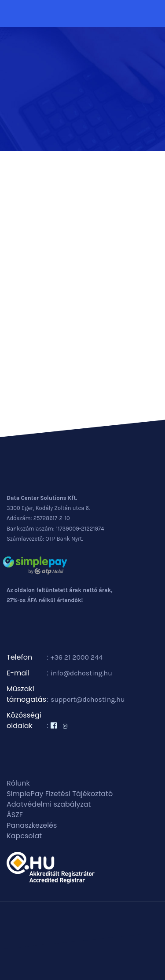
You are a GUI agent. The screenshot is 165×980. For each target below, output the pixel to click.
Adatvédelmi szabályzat (49, 804)
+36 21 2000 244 (77, 657)
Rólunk (18, 783)
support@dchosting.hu (88, 699)
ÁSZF (15, 815)
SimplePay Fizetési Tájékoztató (60, 794)
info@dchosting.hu (81, 673)
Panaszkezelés (32, 825)
